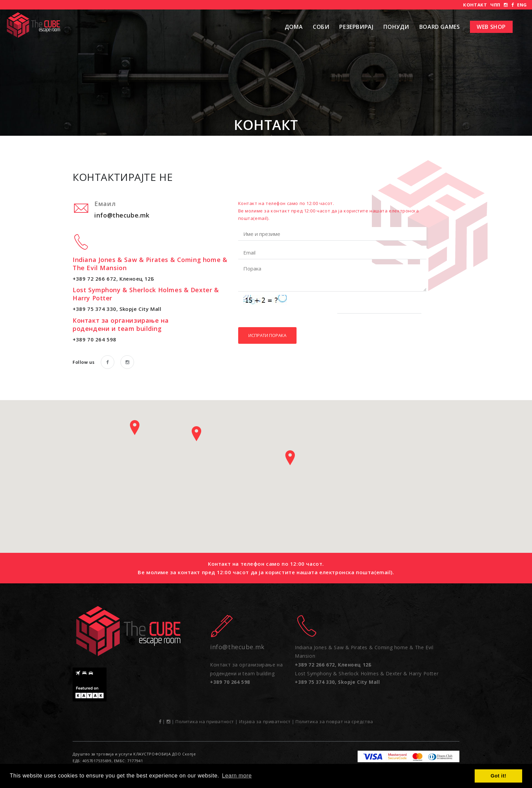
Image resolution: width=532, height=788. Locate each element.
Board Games (440, 27)
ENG (522, 5)
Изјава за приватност (265, 721)
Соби (321, 27)
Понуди (396, 27)
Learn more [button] (237, 776)
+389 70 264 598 (94, 339)
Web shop (491, 27)
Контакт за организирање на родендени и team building (246, 673)
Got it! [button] (498, 776)
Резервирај (356, 27)
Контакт (475, 5)
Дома (294, 27)
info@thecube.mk (122, 215)
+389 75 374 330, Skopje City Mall (117, 309)
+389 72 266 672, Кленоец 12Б (113, 279)
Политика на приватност (205, 721)
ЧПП (495, 5)
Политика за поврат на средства (334, 721)
